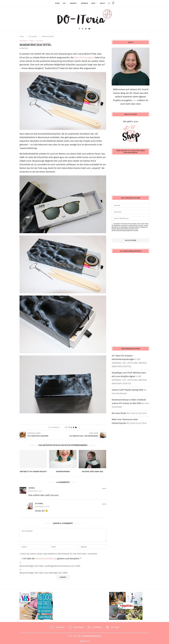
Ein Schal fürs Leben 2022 (92, 472)
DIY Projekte (33, 36)
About (102, 3)
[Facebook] (79, 29)
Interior (84, 3)
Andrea (32, 488)
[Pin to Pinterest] (74, 427)
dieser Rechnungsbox (84, 57)
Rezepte (73, 3)
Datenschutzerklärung (46, 558)
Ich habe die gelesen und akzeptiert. (51, 558)
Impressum (86, 636)
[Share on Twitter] (71, 427)
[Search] (109, 3)
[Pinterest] (86, 29)
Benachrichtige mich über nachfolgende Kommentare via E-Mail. (50, 566)
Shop (93, 3)
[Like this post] (67, 427)
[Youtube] (89, 29)
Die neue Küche (119, 413)
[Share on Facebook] (69, 427)
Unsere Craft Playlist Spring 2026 (127, 390)
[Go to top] (84, 641)
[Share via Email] (76, 427)
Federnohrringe (63, 472)
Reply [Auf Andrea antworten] (104, 489)
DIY (64, 3)
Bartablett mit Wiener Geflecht (33, 472)
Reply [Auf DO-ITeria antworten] (104, 504)
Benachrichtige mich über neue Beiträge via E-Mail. (44, 573)
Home (57, 3)
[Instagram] (83, 29)
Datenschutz (96, 636)
